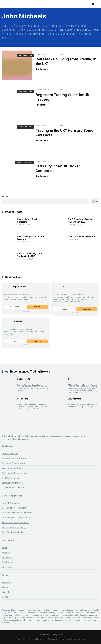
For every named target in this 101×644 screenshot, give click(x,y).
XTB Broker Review (11, 478)
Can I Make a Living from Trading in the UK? (29, 255)
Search (5, 197)
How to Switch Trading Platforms (28, 221)
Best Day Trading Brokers (14, 532)
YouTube (6, 597)
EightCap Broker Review (13, 483)
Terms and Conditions (37, 639)
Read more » (42, 69)
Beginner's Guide (25, 56)
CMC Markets (74, 399)
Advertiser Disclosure (56, 639)
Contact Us (7, 557)
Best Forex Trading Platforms (16, 523)
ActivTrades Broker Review (14, 473)
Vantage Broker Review (13, 468)
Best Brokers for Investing (14, 527)
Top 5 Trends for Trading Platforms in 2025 (80, 221)
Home (5, 548)
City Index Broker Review (14, 463)
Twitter (5, 587)
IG (63, 287)
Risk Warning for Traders (76, 639)
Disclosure (7, 562)
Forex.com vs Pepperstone (81, 236)
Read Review (14, 307)
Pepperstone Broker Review (15, 458)
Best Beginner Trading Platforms (17, 513)
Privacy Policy (21, 639)
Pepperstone (19, 287)
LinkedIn (6, 592)
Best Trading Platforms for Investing (31, 238)
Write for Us (7, 567)
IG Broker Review (10, 454)
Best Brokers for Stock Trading (16, 518)
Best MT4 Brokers (10, 503)
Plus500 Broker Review (13, 488)
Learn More (37, 307)
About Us (6, 552)
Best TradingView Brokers (14, 508)
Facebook (7, 582)
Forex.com (18, 321)
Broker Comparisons (24, 163)
